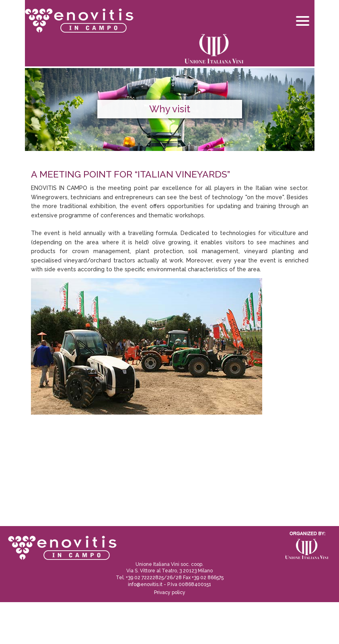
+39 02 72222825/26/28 (154, 578)
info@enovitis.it (145, 584)
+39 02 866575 (208, 578)
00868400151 (195, 584)
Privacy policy (170, 592)
